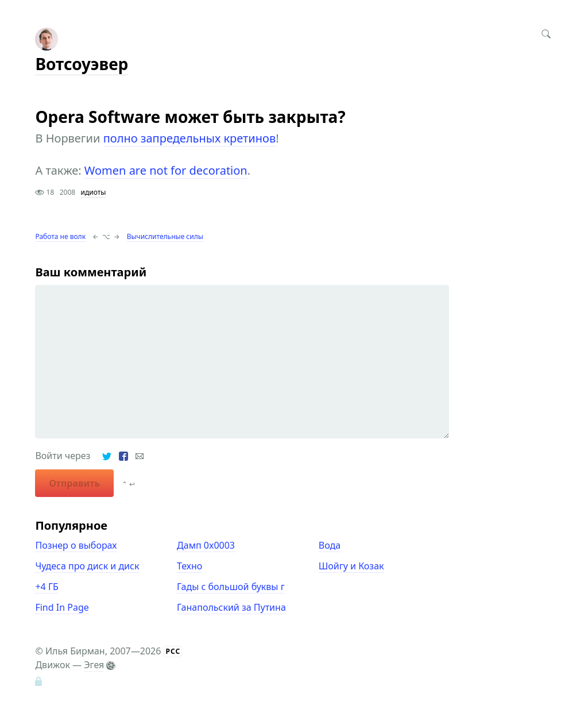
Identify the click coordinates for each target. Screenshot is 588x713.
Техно (189, 566)
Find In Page (62, 607)
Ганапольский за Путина (231, 607)
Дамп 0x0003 (206, 545)
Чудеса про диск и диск (87, 566)
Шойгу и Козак (351, 566)
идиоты (94, 192)
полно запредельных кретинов (190, 138)
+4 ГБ (47, 587)
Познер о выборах (76, 545)
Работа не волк (60, 236)
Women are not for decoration (166, 170)
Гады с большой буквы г (231, 587)
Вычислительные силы (165, 236)
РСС (173, 651)
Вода (330, 545)
